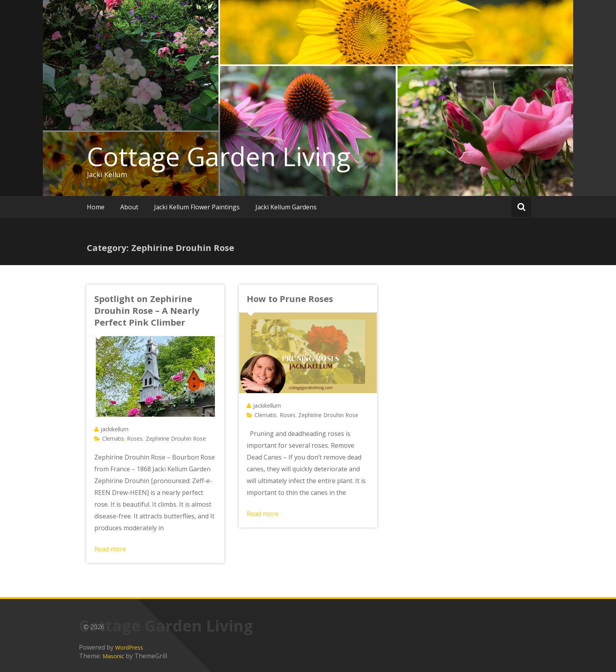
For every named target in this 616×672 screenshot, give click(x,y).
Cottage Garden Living (219, 156)
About (129, 207)
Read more (110, 549)
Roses (135, 439)
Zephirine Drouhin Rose (176, 439)
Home (96, 207)
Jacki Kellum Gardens (286, 207)
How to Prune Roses (290, 298)
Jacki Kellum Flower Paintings (197, 207)
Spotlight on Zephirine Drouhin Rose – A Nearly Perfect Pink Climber (147, 310)
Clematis (113, 439)
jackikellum (115, 429)
